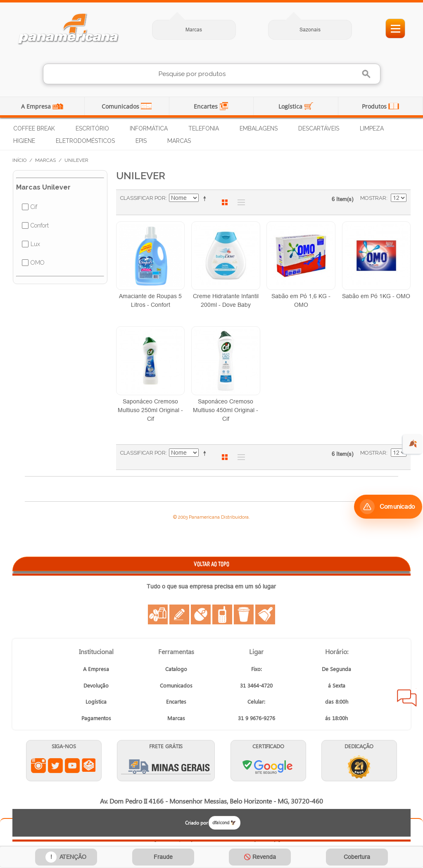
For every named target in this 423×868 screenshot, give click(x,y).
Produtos (375, 106)
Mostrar (373, 198)
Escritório (92, 128)
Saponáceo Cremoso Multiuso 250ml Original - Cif (150, 410)
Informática (149, 128)
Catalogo (176, 669)
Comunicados (121, 106)
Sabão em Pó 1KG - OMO (376, 296)
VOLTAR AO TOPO (211, 564)
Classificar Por (143, 198)
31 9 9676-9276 (257, 718)
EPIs (141, 141)
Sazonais (310, 30)
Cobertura (357, 857)
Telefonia (204, 128)
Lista (239, 202)
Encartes (207, 106)
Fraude (163, 857)
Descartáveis (319, 128)
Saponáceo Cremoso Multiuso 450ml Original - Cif (226, 410)
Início (19, 160)
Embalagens (259, 128)
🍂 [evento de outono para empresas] (413, 444)
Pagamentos (96, 718)
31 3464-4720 (256, 685)
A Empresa (37, 106)
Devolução (96, 685)
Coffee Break (34, 128)
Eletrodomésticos (85, 141)
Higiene (24, 141)
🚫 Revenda (260, 857)
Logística (291, 106)
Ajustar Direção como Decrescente (206, 198)
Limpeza (372, 128)
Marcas (194, 30)
